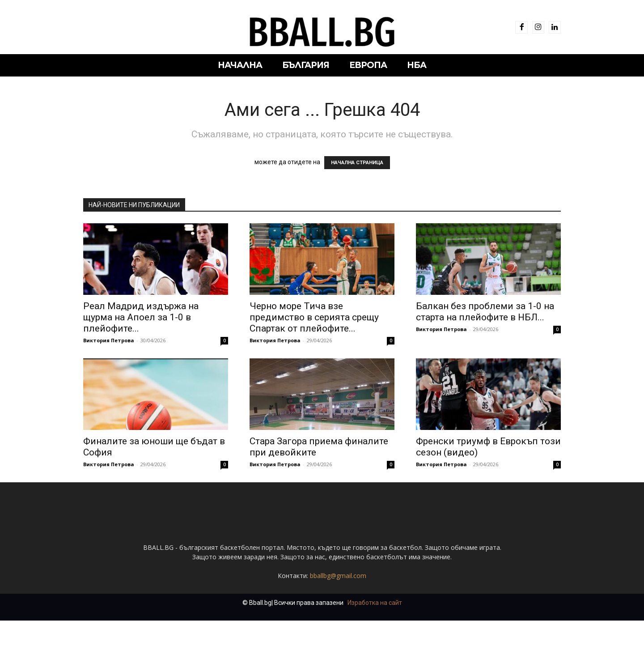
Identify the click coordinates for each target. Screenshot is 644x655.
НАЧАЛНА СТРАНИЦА (357, 163)
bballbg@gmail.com (338, 610)
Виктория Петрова (109, 340)
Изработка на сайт (375, 637)
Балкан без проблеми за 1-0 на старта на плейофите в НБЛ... (485, 312)
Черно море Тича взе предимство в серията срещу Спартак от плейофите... (314, 317)
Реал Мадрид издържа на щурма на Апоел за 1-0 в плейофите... (141, 317)
